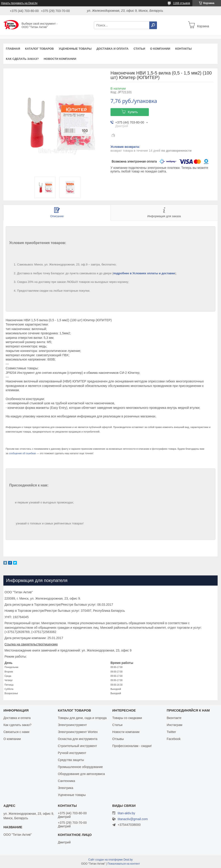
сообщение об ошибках (22, 453)
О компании (160, 49)
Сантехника (66, 781)
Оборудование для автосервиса (81, 774)
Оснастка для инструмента (77, 739)
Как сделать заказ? (22, 59)
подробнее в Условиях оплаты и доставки (144, 273)
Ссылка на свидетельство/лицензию (31, 644)
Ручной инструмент (72, 753)
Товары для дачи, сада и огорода (82, 718)
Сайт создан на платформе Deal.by (111, 860)
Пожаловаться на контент (124, 864)
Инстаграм (174, 725)
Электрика (65, 788)
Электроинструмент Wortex (78, 732)
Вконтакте (174, 718)
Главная (13, 49)
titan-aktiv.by (127, 813)
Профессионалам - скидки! (132, 746)
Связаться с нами (16, 732)
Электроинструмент (72, 725)
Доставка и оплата (113, 49)
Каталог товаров (39, 49)
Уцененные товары (75, 49)
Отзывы (118, 739)
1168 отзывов (182, 3)
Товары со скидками (127, 718)
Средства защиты (71, 760)
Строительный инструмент (77, 746)
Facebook (174, 739)
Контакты (183, 49)
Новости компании (60, 59)
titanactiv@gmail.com (133, 819)
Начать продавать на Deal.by (19, 3)
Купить (133, 112)
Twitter (171, 732)
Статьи (139, 49)
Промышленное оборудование (80, 767)
